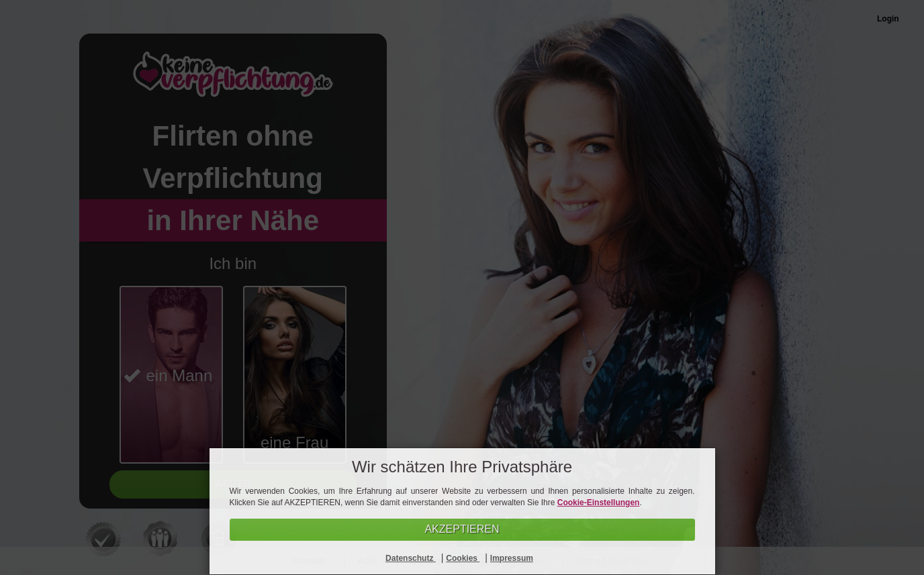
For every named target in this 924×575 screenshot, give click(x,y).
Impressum (512, 558)
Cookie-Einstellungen (599, 503)
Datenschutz (411, 558)
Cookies (463, 558)
